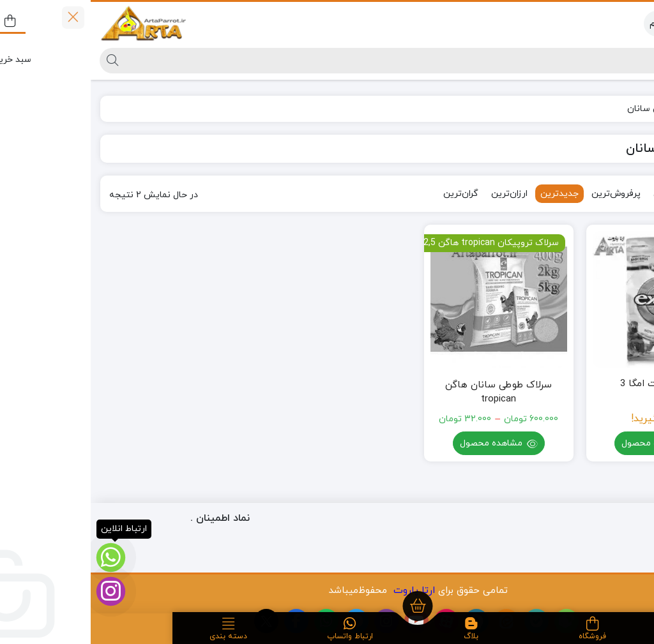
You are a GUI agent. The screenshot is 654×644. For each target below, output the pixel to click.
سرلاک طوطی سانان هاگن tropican (408, 393)
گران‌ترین (370, 194)
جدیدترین (469, 194)
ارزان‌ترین (419, 194)
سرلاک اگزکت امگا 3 (570, 384)
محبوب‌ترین (586, 194)
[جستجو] (338, 61)
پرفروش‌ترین (525, 194)
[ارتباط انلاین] (20, 558)
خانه (629, 109)
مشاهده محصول (570, 445)
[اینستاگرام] (20, 591)
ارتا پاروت (323, 591)
